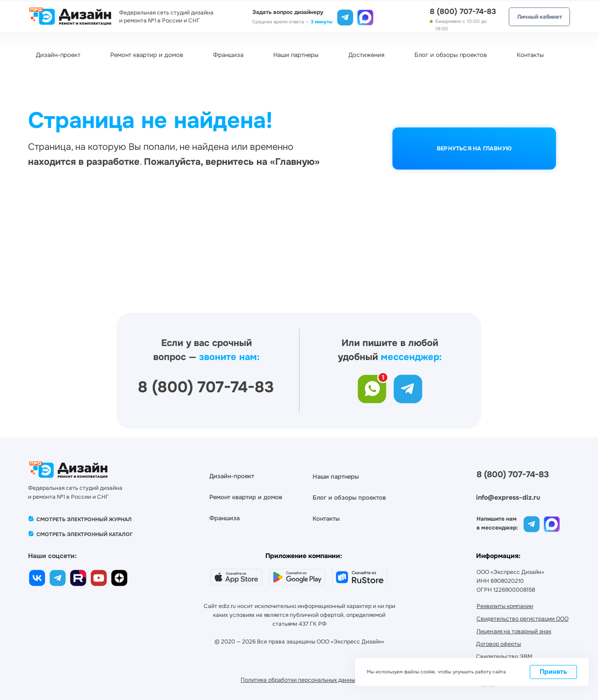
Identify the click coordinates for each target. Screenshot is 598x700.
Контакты (530, 55)
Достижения (367, 55)
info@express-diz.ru (508, 497)
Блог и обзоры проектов (451, 55)
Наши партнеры (296, 55)
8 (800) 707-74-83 (463, 11)
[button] (504, 657)
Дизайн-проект (58, 55)
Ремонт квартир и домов (147, 55)
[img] (365, 17)
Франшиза (228, 55)
